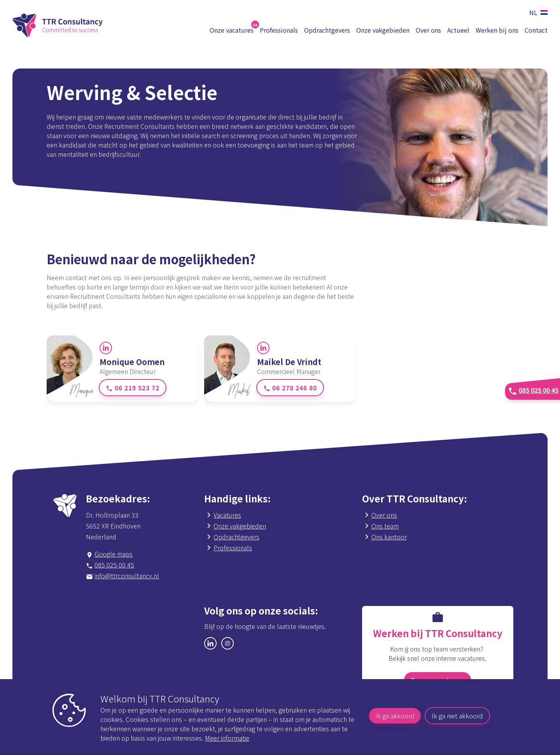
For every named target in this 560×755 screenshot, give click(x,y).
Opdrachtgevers (327, 30)
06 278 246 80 (290, 388)
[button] (537, 12)
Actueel (458, 30)
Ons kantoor (389, 537)
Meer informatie (227, 738)
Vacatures (227, 515)
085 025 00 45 (114, 565)
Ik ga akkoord (395, 716)
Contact (536, 30)
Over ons (428, 30)
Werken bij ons (497, 30)
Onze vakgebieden (383, 30)
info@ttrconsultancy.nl (127, 576)
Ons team (385, 526)
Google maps (114, 554)
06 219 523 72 (133, 388)
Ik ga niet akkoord (457, 716)
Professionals (279, 30)
